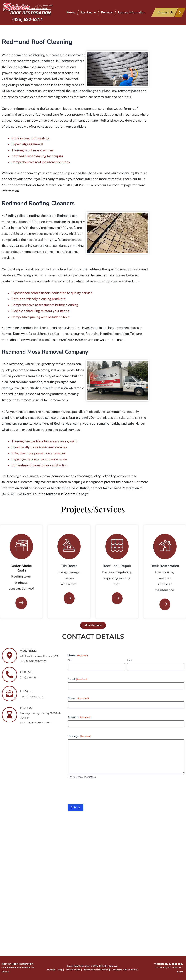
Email (78, 679)
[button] (88, 12)
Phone (78, 698)
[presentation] (95, 793)
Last (130, 660)
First (70, 660)
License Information (132, 12)
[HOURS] (9, 715)
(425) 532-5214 (27, 20)
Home (71, 12)
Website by (169, 964)
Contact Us (115, 185)
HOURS (26, 708)
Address (79, 717)
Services (88, 12)
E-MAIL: (26, 691)
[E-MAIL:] (9, 694)
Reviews (107, 12)
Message (80, 736)
